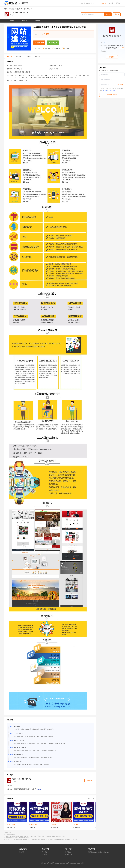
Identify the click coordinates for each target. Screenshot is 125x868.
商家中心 (111, 3)
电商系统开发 (28, 9)
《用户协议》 (106, 91)
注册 (119, 3)
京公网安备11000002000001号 (60, 863)
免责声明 (45, 854)
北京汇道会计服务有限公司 (19, 13)
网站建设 (12, 9)
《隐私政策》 (113, 91)
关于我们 (68, 852)
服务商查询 (69, 854)
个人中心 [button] (96, 3)
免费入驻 (104, 3)
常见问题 (22, 852)
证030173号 (46, 863)
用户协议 (45, 852)
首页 (82, 3)
